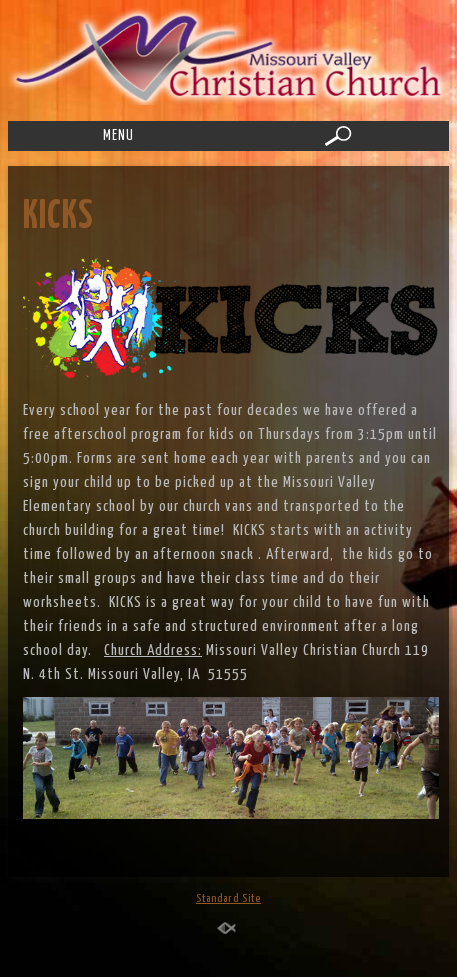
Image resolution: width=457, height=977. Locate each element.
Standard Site (228, 898)
